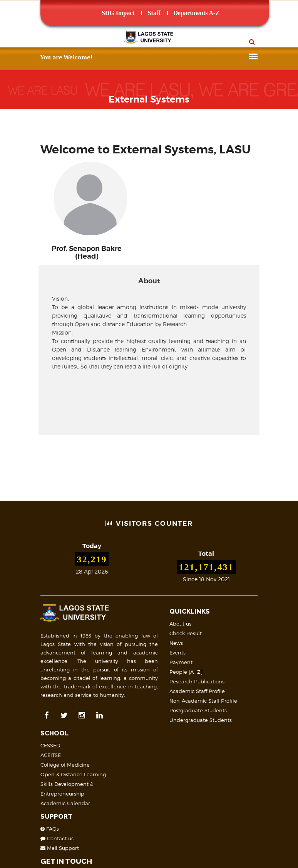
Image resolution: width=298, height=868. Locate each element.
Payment (118, 645)
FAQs (212, 690)
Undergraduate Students (138, 703)
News (113, 626)
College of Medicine (228, 626)
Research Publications (134, 664)
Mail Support (222, 709)
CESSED (213, 607)
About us (118, 607)
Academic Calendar (228, 664)
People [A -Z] (123, 655)
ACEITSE (213, 616)
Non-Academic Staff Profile (141, 684)
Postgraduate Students (135, 693)
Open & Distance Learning (236, 636)
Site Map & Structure (37, 823)
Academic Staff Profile (134, 674)
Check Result (123, 616)
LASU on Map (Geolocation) (51, 798)
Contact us (219, 700)
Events (115, 636)
